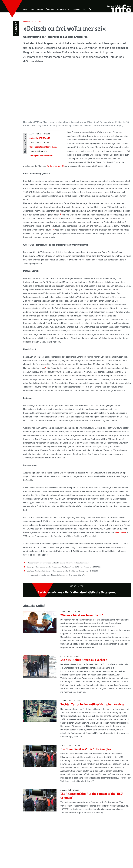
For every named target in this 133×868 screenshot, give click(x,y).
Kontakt (76, 10)
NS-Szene (16, 28)
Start (25, 10)
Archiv (40, 10)
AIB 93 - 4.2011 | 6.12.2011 (33, 21)
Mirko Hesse (121, 532)
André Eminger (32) (56, 166)
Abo (32, 10)
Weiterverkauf (63, 10)
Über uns (50, 10)
